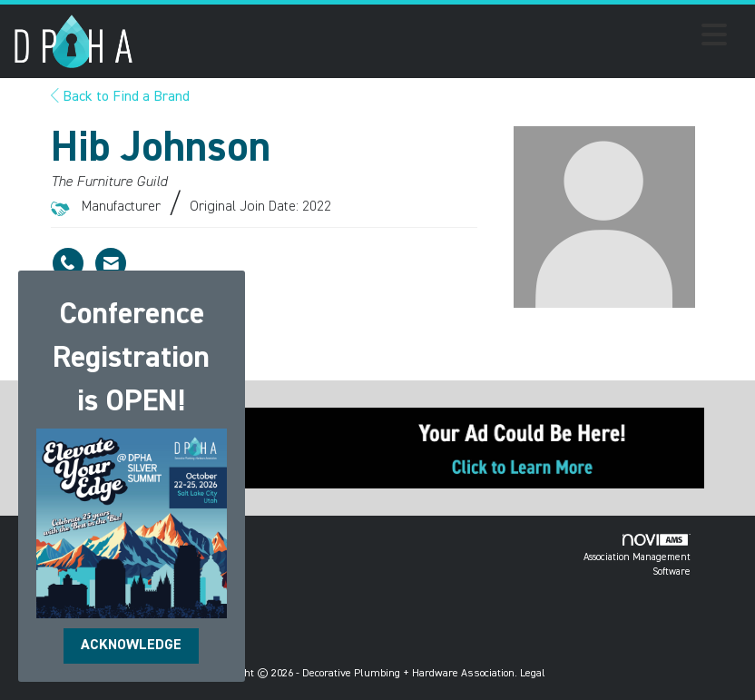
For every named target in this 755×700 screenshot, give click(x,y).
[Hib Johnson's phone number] (68, 263)
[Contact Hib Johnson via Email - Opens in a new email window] (111, 263)
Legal (533, 674)
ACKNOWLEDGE (131, 646)
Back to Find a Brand (120, 97)
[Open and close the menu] (435, 38)
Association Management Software (637, 555)
